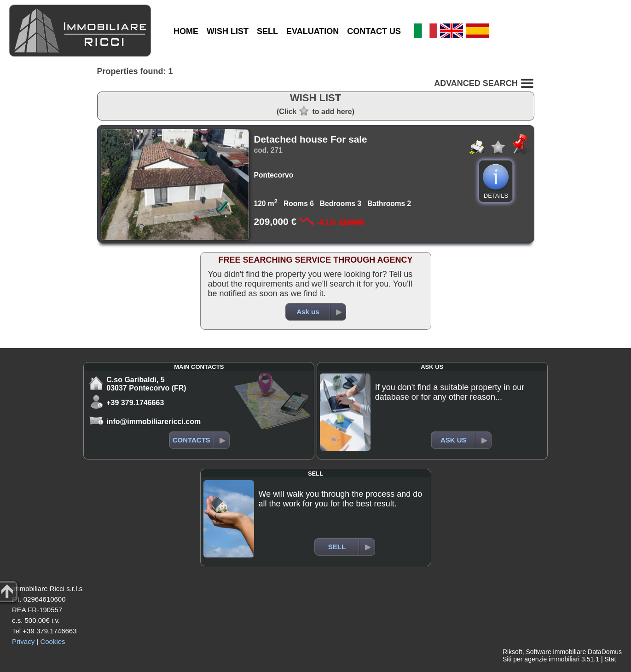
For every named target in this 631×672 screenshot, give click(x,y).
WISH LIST (228, 31)
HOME (186, 31)
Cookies (52, 641)
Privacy (23, 641)
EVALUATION (313, 31)
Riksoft (512, 652)
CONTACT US (374, 31)
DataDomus (605, 652)
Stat (610, 659)
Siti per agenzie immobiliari (541, 659)
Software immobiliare (556, 652)
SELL (267, 31)
